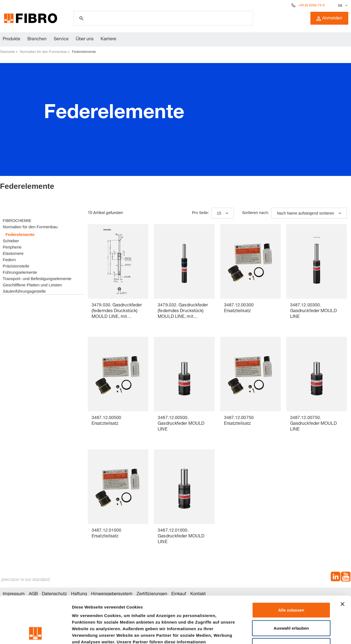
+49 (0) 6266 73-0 (311, 5)
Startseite (8, 52)
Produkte (12, 39)
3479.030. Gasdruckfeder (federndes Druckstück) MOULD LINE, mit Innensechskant (117, 312)
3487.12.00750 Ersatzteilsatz (239, 421)
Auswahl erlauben (291, 584)
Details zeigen (292, 633)
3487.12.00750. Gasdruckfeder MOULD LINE (313, 424)
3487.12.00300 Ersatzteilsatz (239, 308)
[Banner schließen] (342, 560)
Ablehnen (291, 602)
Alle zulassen (291, 566)
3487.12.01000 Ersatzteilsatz (106, 534)
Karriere (108, 39)
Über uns (85, 39)
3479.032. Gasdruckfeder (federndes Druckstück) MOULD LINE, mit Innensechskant (183, 312)
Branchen (37, 39)
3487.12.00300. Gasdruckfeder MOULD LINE (313, 311)
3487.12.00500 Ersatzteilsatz (106, 421)
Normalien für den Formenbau (43, 52)
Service (61, 39)
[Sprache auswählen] (342, 5)
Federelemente (84, 52)
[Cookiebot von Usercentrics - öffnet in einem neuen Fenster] (36, 633)
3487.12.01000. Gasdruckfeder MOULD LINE (181, 537)
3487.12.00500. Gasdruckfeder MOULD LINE (181, 424)
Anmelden (329, 19)
